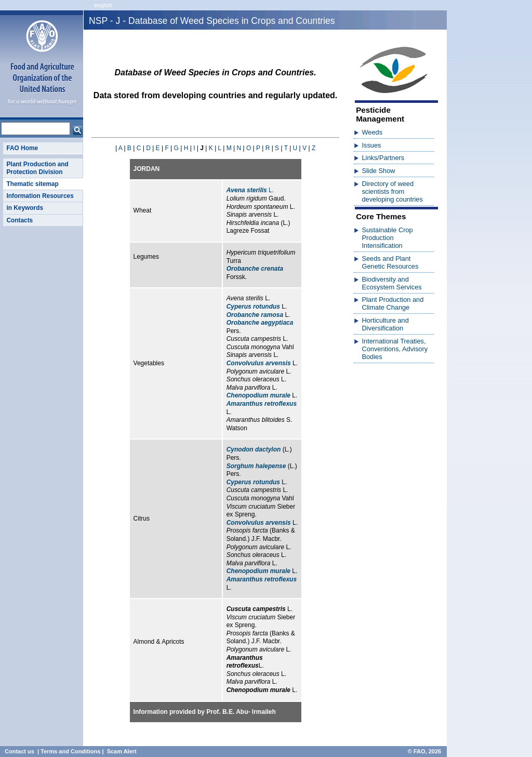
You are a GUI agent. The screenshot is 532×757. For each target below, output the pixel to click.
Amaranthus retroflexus (262, 404)
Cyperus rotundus (253, 307)
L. (250, 190)
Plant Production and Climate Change (393, 303)
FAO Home (22, 148)
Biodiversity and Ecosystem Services (391, 283)
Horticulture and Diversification (385, 324)
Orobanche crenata (255, 269)
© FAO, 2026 (424, 751)
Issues (371, 145)
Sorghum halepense (256, 466)
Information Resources (40, 196)
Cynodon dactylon (254, 449)
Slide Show (378, 171)
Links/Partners (383, 158)
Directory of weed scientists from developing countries (392, 191)
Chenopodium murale (258, 395)
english (103, 5)
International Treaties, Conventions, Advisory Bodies (395, 349)
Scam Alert (122, 751)
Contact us (19, 751)
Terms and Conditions (70, 751)
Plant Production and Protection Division (37, 168)
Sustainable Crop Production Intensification (387, 238)
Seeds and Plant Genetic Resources (390, 262)
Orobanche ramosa (255, 315)
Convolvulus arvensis (259, 363)
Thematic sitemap (32, 184)
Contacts (19, 220)
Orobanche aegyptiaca (260, 323)
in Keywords (25, 208)
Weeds (372, 132)
